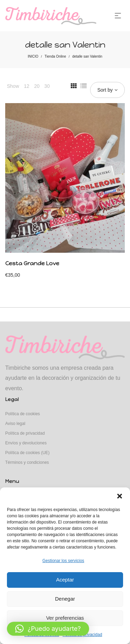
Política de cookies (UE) (27, 453)
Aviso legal (15, 424)
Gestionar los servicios (63, 561)
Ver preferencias (65, 618)
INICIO (33, 56)
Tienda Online (55, 56)
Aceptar (65, 580)
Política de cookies (23, 414)
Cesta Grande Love (32, 263)
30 (47, 86)
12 (27, 86)
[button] (120, 496)
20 (37, 86)
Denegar (65, 599)
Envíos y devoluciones (26, 443)
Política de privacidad (25, 433)
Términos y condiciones (27, 462)
